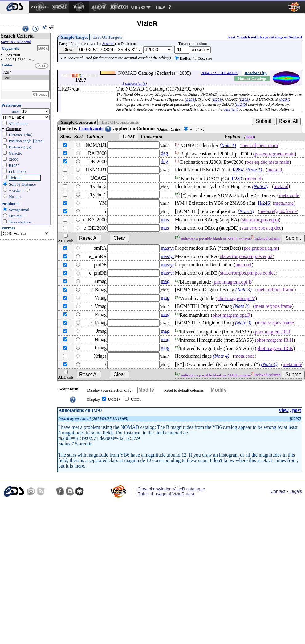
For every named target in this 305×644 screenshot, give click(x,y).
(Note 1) (228, 145)
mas (165, 220)
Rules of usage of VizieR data (166, 494)
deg (164, 153)
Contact (278, 491)
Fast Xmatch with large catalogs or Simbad (265, 37)
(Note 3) (246, 211)
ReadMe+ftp (256, 73)
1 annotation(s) (135, 83)
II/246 (241, 104)
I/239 (190, 99)
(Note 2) (260, 186)
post (297, 410)
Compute (14, 129)
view (284, 410)
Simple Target (75, 37)
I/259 (217, 99)
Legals (296, 491)
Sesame (108, 44)
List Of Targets (108, 37)
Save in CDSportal (16, 42)
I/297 (26, 72)
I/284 (285, 99)
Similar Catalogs (252, 78)
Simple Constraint (79, 122)
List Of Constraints (120, 122)
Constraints (95, 129)
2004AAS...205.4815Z (219, 73)
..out (26, 78)
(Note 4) (221, 356)
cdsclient (230, 109)
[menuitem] (15, 7)
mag (165, 281)
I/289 (244, 99)
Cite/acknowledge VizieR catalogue (171, 489)
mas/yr (168, 248)
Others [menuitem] (138, 7)
